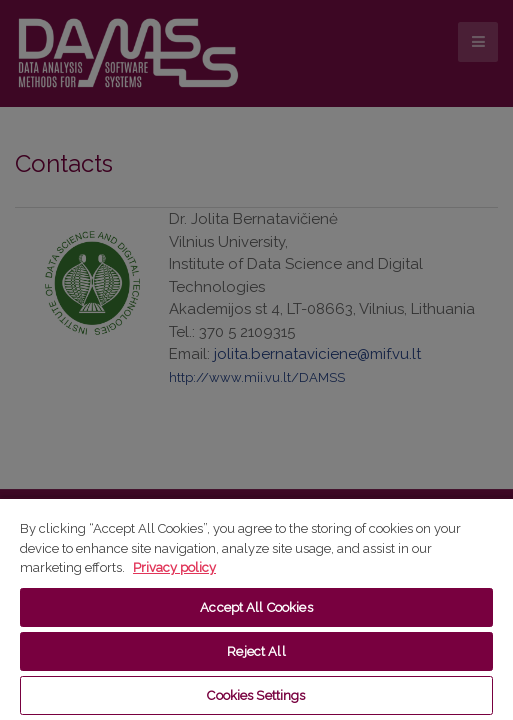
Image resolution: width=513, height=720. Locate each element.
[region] (256, 608)
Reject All (256, 651)
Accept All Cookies (256, 607)
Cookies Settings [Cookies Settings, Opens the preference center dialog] (256, 695)
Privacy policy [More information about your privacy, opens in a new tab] (174, 567)
